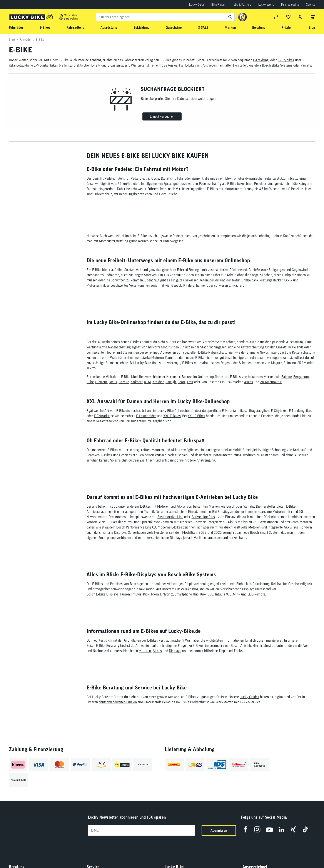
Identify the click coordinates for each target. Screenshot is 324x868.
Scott (181, 390)
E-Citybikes (286, 60)
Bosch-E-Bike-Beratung (103, 666)
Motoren (145, 671)
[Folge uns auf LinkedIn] (281, 853)
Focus (113, 390)
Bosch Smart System (265, 544)
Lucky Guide (197, 5)
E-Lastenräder (146, 424)
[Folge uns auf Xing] (293, 853)
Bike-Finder (218, 5)
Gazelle (124, 390)
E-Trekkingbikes (301, 419)
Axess (249, 390)
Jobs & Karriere (242, 5)
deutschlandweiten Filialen (118, 726)
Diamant (101, 390)
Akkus (157, 671)
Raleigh (171, 390)
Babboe (287, 385)
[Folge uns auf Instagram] (257, 853)
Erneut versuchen (162, 116)
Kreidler (158, 390)
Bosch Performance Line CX (136, 539)
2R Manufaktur (271, 390)
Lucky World (266, 5)
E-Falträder (102, 424)
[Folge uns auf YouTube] (269, 853)
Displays (175, 671)
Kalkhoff (137, 390)
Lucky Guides (249, 721)
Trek (190, 390)
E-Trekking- (261, 60)
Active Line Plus (203, 529)
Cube (90, 390)
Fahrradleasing (290, 5)
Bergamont (301, 385)
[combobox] (165, 17)
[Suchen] (230, 17)
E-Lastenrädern (119, 65)
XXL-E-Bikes (172, 424)
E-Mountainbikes (46, 65)
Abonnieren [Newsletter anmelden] (219, 854)
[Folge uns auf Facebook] (245, 853)
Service (311, 5)
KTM (148, 390)
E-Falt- (96, 65)
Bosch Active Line (170, 529)
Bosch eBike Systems (277, 65)
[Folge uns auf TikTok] (305, 853)
